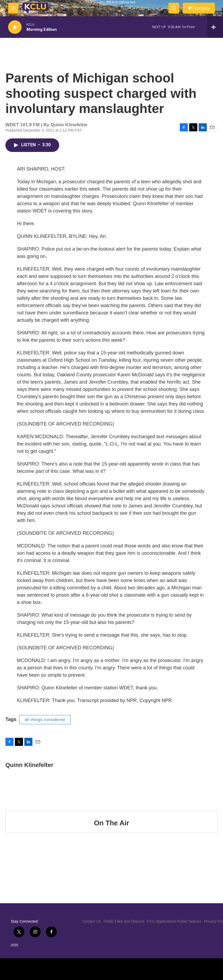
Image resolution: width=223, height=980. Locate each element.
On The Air (112, 823)
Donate (201, 8)
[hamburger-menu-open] (13, 8)
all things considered (45, 720)
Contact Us (91, 921)
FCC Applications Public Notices (174, 921)
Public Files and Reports (124, 921)
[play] (15, 27)
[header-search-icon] (174, 8)
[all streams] (215, 27)
